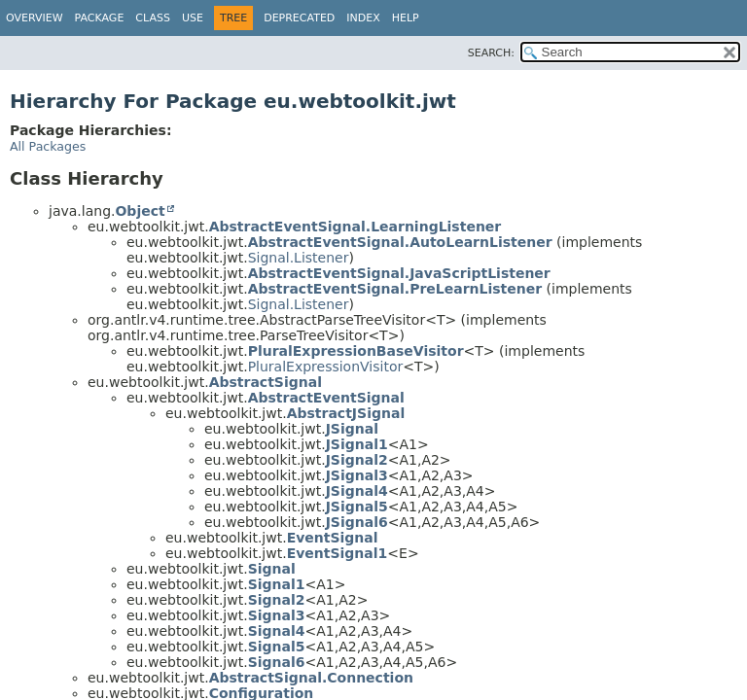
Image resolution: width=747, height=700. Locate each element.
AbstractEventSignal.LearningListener (356, 227)
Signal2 (277, 600)
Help (406, 18)
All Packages (48, 146)
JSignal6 (357, 522)
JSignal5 (357, 507)
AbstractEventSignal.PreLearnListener (395, 289)
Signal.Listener (299, 258)
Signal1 (277, 584)
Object (140, 211)
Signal (272, 569)
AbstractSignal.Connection (311, 678)
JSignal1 (357, 444)
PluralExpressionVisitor (326, 367)
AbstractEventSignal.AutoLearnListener (400, 242)
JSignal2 (357, 460)
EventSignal (333, 538)
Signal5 (277, 647)
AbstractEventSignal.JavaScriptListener (399, 273)
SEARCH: (491, 53)
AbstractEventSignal (326, 398)
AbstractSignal (266, 382)
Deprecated (299, 18)
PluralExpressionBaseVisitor (356, 351)
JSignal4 (357, 491)
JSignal (352, 429)
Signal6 (277, 662)
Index (363, 18)
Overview (35, 18)
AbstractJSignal (346, 413)
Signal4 (277, 631)
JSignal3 (357, 475)
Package (100, 18)
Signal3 (277, 615)
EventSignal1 (338, 553)
